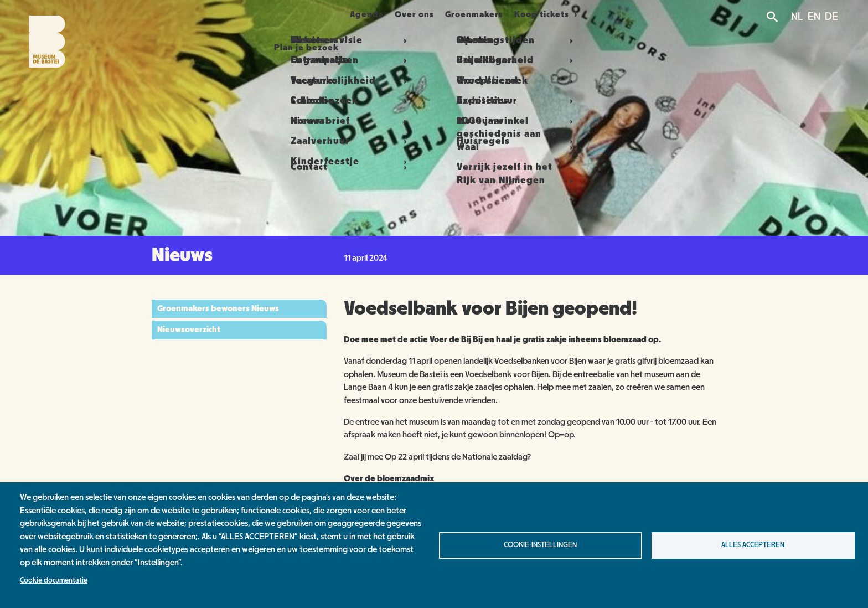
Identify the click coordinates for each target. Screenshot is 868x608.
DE (831, 17)
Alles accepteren (753, 545)
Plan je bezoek (285, 14)
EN (814, 17)
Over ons (421, 14)
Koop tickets (570, 14)
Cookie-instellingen (540, 545)
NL (797, 17)
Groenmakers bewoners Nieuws (218, 308)
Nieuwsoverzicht (189, 329)
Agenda (360, 14)
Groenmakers (494, 14)
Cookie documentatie (54, 580)
